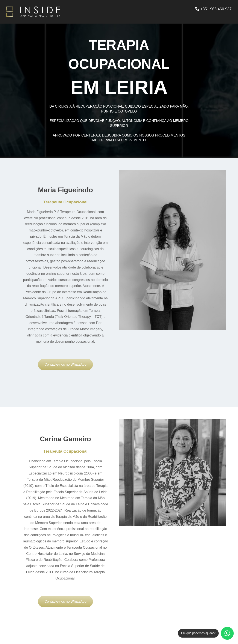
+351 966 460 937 (213, 9)
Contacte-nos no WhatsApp (65, 364)
